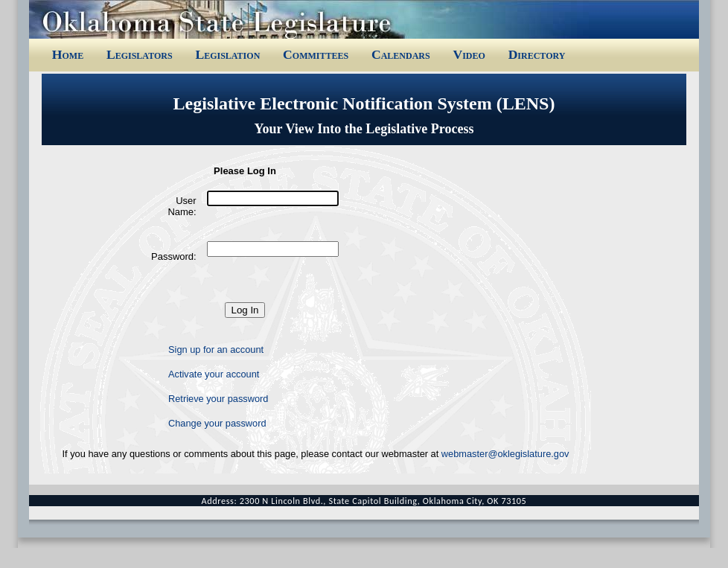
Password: (174, 256)
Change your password (217, 423)
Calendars (401, 54)
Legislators (140, 54)
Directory (537, 54)
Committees (316, 54)
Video (469, 54)
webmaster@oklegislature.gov (505, 454)
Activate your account (214, 374)
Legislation (227, 54)
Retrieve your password (218, 399)
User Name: (182, 206)
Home (68, 54)
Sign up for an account (216, 350)
